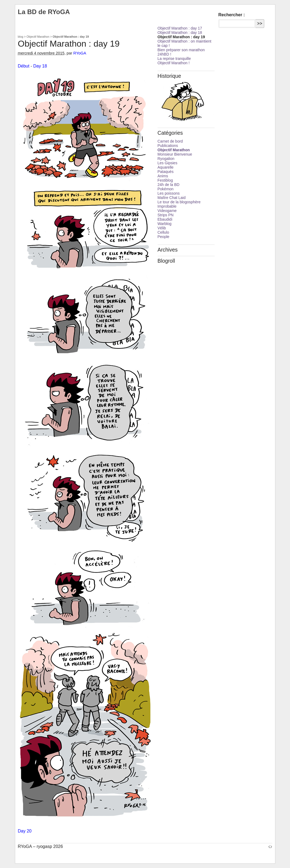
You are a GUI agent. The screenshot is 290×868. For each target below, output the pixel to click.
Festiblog (165, 180)
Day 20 (25, 831)
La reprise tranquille (174, 59)
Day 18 (40, 66)
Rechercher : (232, 15)
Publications (168, 146)
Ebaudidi (165, 219)
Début (24, 66)
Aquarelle (166, 167)
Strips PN (166, 215)
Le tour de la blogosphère (179, 202)
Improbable (167, 206)
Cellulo (163, 232)
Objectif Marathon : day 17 (180, 28)
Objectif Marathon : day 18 (180, 33)
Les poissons (169, 193)
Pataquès (166, 172)
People (164, 237)
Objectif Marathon (38, 37)
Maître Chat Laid (172, 198)
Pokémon (166, 189)
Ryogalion (166, 159)
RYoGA (80, 53)
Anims (163, 176)
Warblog (165, 224)
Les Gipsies (168, 163)
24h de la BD (169, 185)
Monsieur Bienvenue (175, 154)
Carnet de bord (170, 141)
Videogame (167, 211)
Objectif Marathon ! (174, 63)
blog (21, 37)
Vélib (162, 228)
